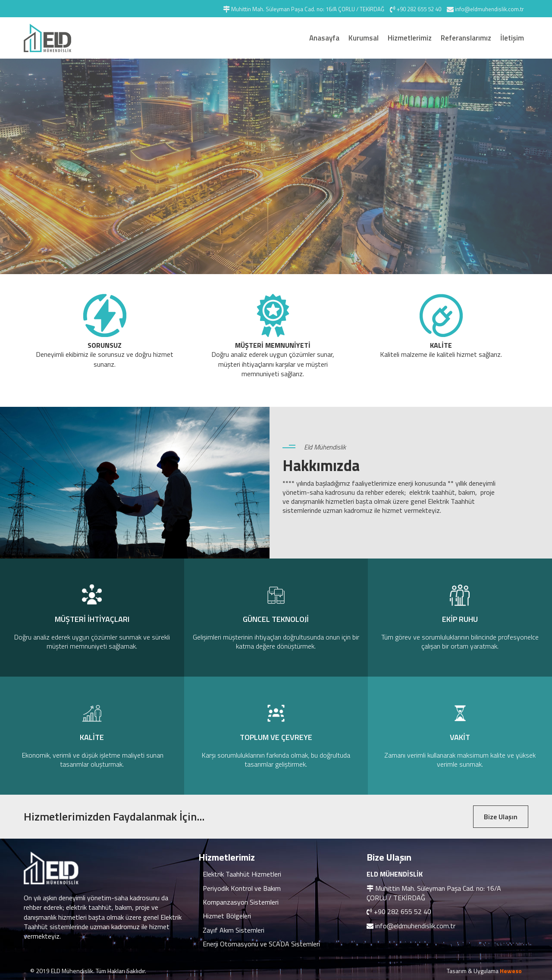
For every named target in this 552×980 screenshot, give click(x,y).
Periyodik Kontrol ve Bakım (242, 888)
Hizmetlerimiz (410, 38)
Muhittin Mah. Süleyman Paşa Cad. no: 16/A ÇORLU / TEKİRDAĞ (434, 893)
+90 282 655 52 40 (403, 911)
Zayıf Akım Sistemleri (234, 930)
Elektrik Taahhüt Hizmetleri (242, 874)
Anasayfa (324, 38)
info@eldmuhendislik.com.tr (415, 926)
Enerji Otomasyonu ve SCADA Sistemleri (261, 944)
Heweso (511, 971)
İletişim (512, 38)
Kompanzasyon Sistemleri (241, 902)
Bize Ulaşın (501, 817)
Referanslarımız (466, 38)
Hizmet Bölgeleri (227, 916)
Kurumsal (364, 38)
